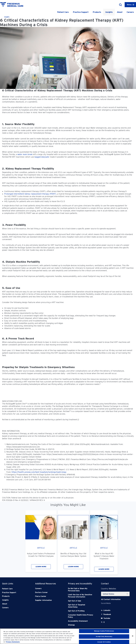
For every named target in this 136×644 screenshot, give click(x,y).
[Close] (133, 636)
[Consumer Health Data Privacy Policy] (81, 616)
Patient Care (63, 12)
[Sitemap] (81, 625)
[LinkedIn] (107, 610)
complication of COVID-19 (14, 213)
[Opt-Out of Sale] (81, 601)
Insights (109, 12)
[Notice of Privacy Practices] (81, 596)
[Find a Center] (48, 596)
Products (97, 12)
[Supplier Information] (48, 600)
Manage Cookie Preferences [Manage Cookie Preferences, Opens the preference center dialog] (104, 631)
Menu (129, 5)
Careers (130, 12)
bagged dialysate (42, 157)
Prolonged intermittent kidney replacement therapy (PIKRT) (30, 194)
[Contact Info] (111, 599)
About (120, 12)
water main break (25, 154)
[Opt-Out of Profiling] (81, 611)
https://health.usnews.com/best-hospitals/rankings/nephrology (39, 472)
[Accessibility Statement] (81, 621)
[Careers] (48, 589)
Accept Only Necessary (104, 636)
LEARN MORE (41, 567)
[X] (104, 622)
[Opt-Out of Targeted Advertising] (81, 606)
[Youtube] (107, 618)
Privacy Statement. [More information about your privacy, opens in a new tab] (13, 642)
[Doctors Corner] (48, 592)
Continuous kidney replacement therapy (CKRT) (25, 191)
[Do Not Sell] (81, 590)
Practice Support (81, 12)
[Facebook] (107, 614)
